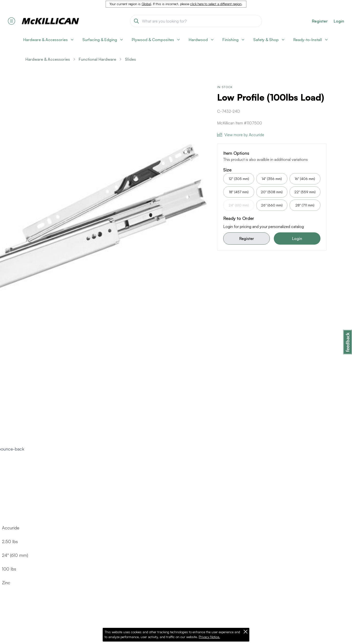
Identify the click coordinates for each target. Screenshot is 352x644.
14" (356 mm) (272, 179)
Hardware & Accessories (48, 59)
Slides (130, 59)
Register (247, 239)
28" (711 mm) (305, 205)
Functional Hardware (97, 59)
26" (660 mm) (272, 205)
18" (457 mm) (239, 192)
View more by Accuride (241, 135)
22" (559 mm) (305, 192)
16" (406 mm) (305, 179)
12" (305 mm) (239, 179)
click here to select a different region (216, 4)
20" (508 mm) (272, 192)
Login (339, 21)
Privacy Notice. (209, 637)
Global (146, 4)
